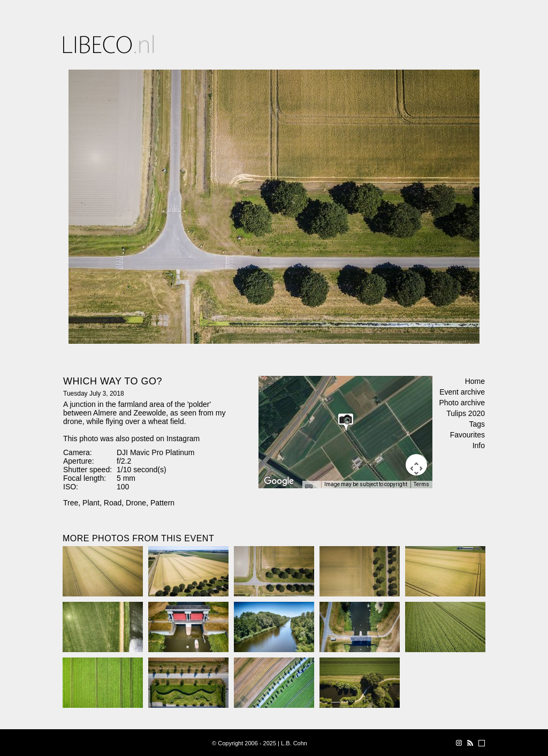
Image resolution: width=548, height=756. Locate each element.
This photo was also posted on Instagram (131, 439)
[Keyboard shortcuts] (311, 488)
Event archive (462, 392)
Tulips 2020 (466, 413)
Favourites (467, 435)
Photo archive (462, 403)
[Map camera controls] (416, 465)
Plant (91, 503)
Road (113, 503)
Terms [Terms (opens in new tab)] (421, 484)
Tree (71, 503)
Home (475, 381)
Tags (477, 424)
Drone (136, 503)
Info (479, 445)
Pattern (162, 503)
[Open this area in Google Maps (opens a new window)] (279, 481)
